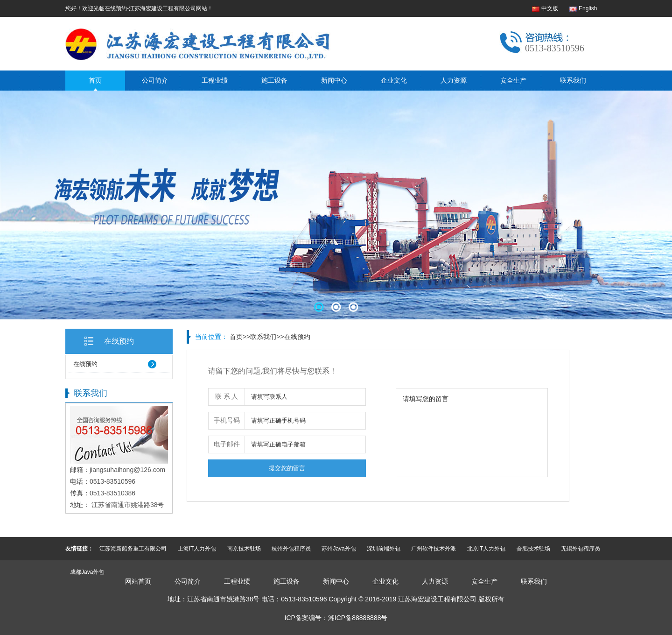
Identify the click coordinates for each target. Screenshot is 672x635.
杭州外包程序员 (291, 549)
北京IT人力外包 (486, 549)
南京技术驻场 (244, 549)
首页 (95, 80)
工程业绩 (215, 80)
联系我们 (573, 80)
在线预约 (119, 341)
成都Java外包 (87, 572)
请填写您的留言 (472, 433)
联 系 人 (227, 397)
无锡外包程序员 (581, 549)
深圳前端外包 (384, 549)
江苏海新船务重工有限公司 (133, 549)
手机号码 (227, 420)
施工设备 (274, 80)
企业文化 (394, 80)
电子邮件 (227, 444)
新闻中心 (334, 80)
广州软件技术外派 (434, 549)
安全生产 (513, 80)
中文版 (550, 8)
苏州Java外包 (339, 549)
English (588, 8)
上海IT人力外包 (197, 549)
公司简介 (155, 80)
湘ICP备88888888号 (358, 618)
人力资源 (454, 80)
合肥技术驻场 (533, 549)
